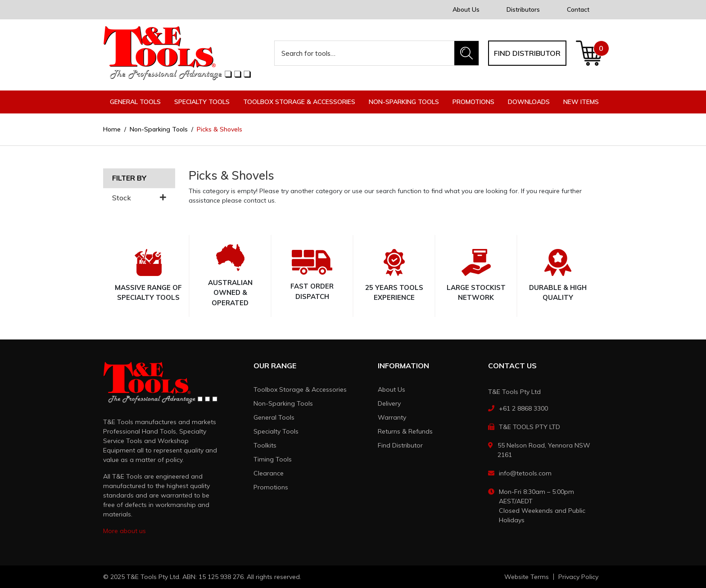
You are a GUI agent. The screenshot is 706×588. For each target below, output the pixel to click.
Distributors (523, 9)
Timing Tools (273, 459)
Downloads (529, 102)
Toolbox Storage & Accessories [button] (299, 102)
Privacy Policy (578, 577)
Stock (139, 198)
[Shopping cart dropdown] (589, 53)
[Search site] (466, 53)
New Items (581, 102)
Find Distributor (400, 445)
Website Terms (527, 577)
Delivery (389, 403)
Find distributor (527, 53)
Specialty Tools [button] (202, 102)
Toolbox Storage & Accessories (300, 389)
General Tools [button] (135, 102)
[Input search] (365, 53)
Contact (578, 9)
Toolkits (265, 445)
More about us (124, 531)
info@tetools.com (525, 473)
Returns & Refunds (405, 431)
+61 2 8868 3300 (523, 408)
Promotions (473, 102)
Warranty (392, 417)
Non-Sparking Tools (283, 403)
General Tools (274, 417)
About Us (466, 9)
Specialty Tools (276, 431)
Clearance (269, 473)
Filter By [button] (129, 178)
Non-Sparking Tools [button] (404, 102)
